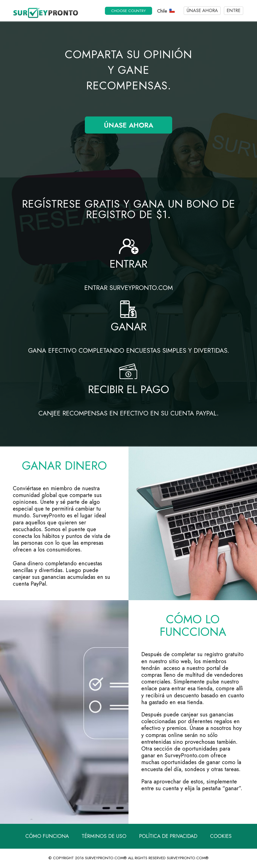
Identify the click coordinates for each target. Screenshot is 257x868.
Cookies (221, 836)
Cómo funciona (47, 836)
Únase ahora (202, 11)
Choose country (128, 11)
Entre (234, 11)
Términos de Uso (104, 836)
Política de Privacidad (168, 836)
